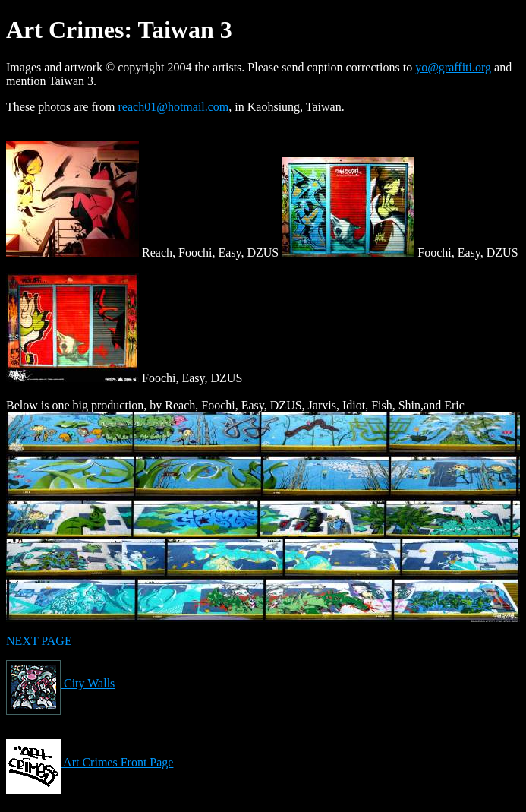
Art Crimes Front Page (90, 762)
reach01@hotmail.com (174, 107)
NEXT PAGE (39, 641)
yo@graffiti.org (453, 67)
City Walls (60, 683)
